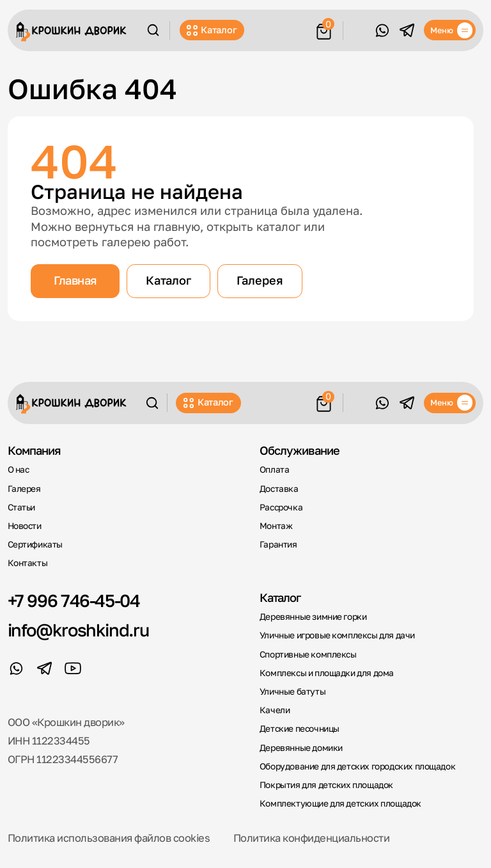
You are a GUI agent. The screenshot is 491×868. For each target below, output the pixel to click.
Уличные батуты (292, 691)
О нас (19, 470)
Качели (275, 710)
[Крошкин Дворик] (71, 32)
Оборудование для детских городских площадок (357, 766)
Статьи (22, 507)
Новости (25, 526)
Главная (75, 280)
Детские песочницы (300, 729)
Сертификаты (35, 544)
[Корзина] (324, 29)
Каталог (212, 30)
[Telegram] (407, 30)
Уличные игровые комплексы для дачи (337, 635)
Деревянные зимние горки (313, 617)
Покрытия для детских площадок (326, 785)
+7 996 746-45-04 (74, 600)
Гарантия (278, 544)
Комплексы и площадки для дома (327, 673)
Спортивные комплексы (308, 654)
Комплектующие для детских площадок (340, 803)
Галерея (260, 280)
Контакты (28, 563)
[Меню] (450, 30)
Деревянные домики (301, 748)
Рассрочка (281, 507)
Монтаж (276, 526)
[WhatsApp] (382, 30)
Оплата (275, 470)
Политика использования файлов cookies (109, 838)
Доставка (279, 489)
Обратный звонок (358, 30)
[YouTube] (73, 668)
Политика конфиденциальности (312, 838)
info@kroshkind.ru (78, 630)
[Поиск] (153, 30)
